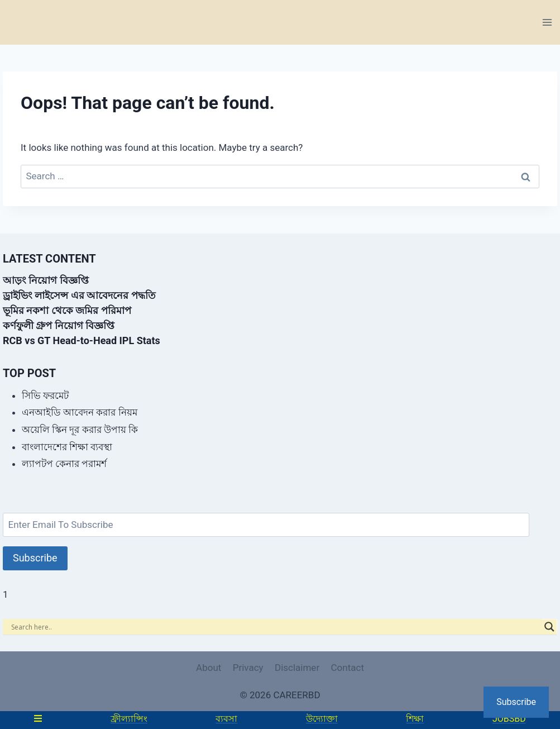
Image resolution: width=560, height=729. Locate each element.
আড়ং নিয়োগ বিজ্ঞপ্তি (46, 280)
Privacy (248, 668)
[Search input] (275, 627)
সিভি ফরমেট (45, 396)
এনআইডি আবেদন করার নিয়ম (80, 412)
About (209, 668)
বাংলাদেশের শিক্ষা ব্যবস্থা (67, 447)
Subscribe (35, 558)
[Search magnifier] (549, 627)
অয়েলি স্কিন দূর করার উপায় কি (80, 430)
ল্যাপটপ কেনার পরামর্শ (64, 464)
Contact (348, 668)
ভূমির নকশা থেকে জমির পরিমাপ (67, 310)
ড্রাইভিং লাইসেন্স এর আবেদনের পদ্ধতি (79, 295)
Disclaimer (297, 668)
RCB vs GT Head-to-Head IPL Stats (82, 340)
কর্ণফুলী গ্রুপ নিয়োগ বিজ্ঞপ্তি (59, 325)
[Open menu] (547, 22)
